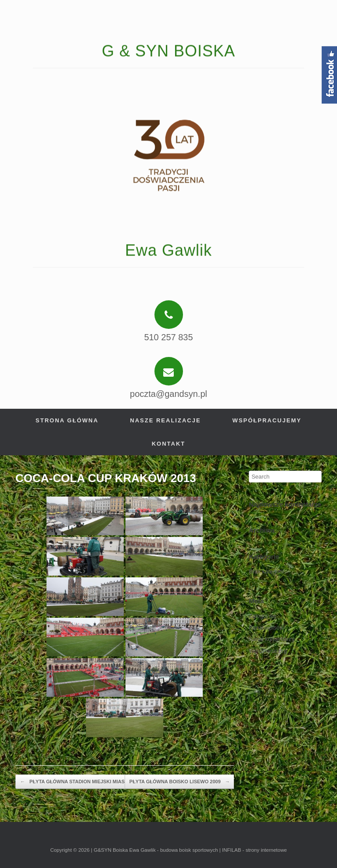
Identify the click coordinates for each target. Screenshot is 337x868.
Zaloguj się (263, 616)
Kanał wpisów (266, 628)
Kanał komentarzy (272, 639)
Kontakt (169, 444)
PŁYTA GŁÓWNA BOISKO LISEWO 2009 (180, 782)
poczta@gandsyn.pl (168, 394)
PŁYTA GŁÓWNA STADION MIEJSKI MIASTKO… (80, 782)
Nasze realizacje (165, 420)
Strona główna (67, 420)
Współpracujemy (267, 420)
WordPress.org (268, 651)
